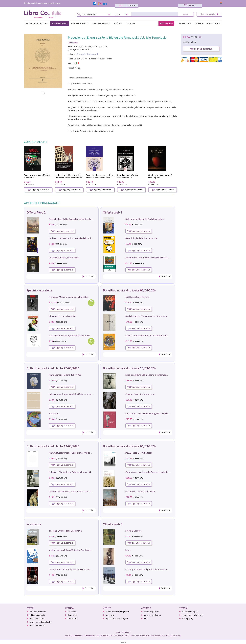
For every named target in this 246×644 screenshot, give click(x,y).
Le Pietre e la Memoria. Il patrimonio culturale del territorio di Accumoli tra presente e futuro (93, 491)
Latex (128, 550)
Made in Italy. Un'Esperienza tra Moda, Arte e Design (151, 316)
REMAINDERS (166, 24)
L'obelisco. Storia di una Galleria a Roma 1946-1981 (73, 472)
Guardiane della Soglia (127, 175)
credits (123, 642)
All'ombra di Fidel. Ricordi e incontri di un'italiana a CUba (152, 258)
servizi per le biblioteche (41, 622)
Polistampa (73, 43)
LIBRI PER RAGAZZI (101, 24)
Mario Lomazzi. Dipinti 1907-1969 (65, 375)
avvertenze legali (190, 612)
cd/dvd (118, 24)
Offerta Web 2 (36, 212)
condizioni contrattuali (192, 615)
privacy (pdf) (187, 618)
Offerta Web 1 (112, 212)
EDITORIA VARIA (59, 24)
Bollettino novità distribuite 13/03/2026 (53, 446)
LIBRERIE (199, 24)
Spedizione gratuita (39, 290)
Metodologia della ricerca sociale (141, 238)
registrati (133, 5)
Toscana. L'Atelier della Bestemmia (65, 531)
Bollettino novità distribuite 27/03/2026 (53, 368)
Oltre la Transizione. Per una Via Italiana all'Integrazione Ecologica (157, 336)
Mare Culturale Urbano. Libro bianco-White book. (72, 453)
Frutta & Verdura (134, 531)
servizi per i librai (37, 618)
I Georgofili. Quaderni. (86, 54)
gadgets (131, 24)
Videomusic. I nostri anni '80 (62, 316)
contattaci (72, 618)
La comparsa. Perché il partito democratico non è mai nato (153, 569)
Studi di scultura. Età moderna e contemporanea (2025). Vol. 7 (155, 375)
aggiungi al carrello (38, 190)
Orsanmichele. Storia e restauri (140, 394)
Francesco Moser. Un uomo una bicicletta (68, 297)
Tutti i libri (89, 277)
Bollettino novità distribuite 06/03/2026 (129, 446)
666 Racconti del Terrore (137, 297)
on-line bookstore (38, 612)
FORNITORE (185, 24)
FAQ (146, 618)
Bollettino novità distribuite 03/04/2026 (129, 290)
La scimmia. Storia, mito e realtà (64, 258)
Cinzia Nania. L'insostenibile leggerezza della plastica (151, 413)
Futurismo (54, 413)
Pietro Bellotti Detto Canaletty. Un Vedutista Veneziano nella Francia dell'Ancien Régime (91, 219)
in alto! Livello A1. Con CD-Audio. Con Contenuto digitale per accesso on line (85, 550)
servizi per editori (37, 625)
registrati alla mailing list (117, 618)
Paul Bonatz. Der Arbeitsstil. (139, 453)
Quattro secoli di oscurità (160, 175)
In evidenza (34, 524)
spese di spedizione (153, 615)
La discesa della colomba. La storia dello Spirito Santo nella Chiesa (81, 238)
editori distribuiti (37, 615)
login (121, 5)
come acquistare (151, 612)
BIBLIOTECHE (213, 24)
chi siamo (72, 612)
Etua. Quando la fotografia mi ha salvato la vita (71, 336)
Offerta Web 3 (112, 524)
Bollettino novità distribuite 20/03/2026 (129, 368)
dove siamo (73, 615)
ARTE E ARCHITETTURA (37, 24)
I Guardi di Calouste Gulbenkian (140, 491)
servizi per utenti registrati (118, 612)
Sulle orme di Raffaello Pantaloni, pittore (145, 219)
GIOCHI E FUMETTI (80, 24)
